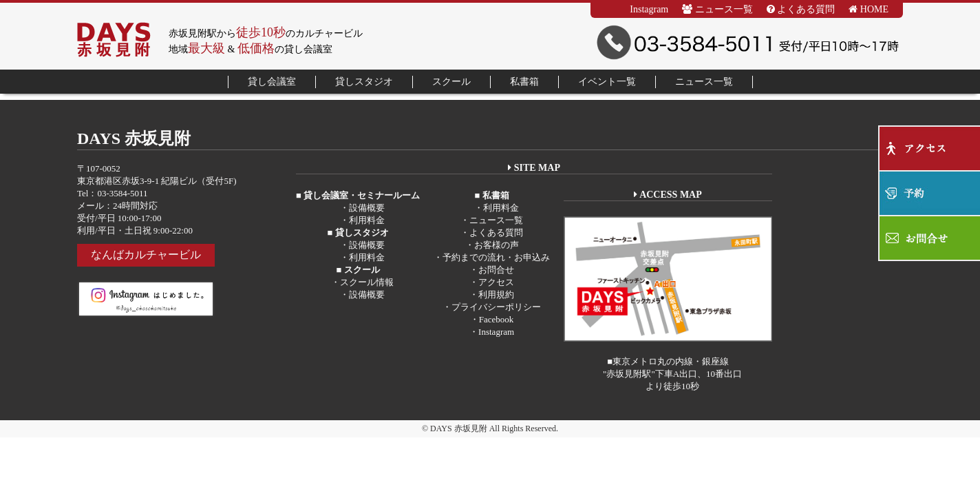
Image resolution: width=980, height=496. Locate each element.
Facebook (497, 319)
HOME (869, 9)
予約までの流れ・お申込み (496, 257)
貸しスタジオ (364, 82)
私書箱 (524, 82)
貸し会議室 (272, 82)
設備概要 (367, 208)
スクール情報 (367, 282)
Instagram (649, 9)
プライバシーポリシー (496, 307)
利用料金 (367, 220)
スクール (451, 82)
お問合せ (496, 270)
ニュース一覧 (717, 9)
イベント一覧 (607, 82)
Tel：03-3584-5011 (113, 193)
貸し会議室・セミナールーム (361, 195)
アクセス (496, 282)
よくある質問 (801, 9)
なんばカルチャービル (146, 255)
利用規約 (496, 294)
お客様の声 (497, 245)
